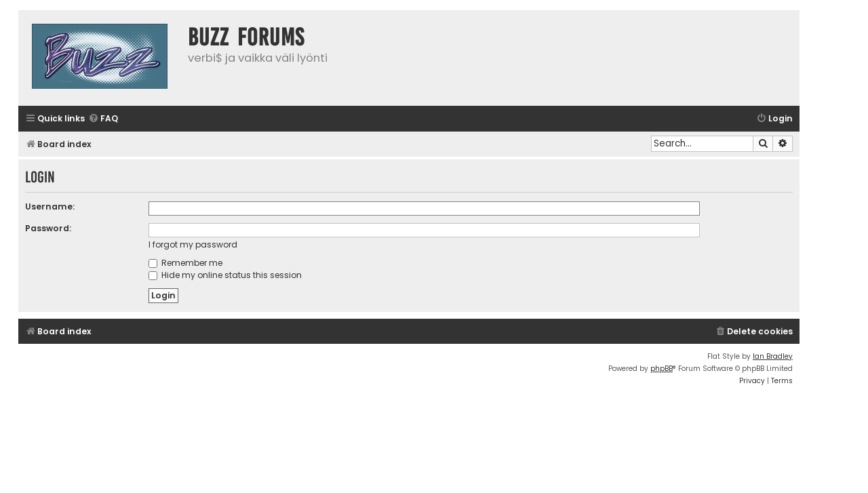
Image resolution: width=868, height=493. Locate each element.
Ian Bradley (773, 356)
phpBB (662, 369)
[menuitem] (103, 119)
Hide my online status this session (225, 275)
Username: (50, 206)
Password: (48, 228)
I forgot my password (193, 244)
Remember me (185, 263)
